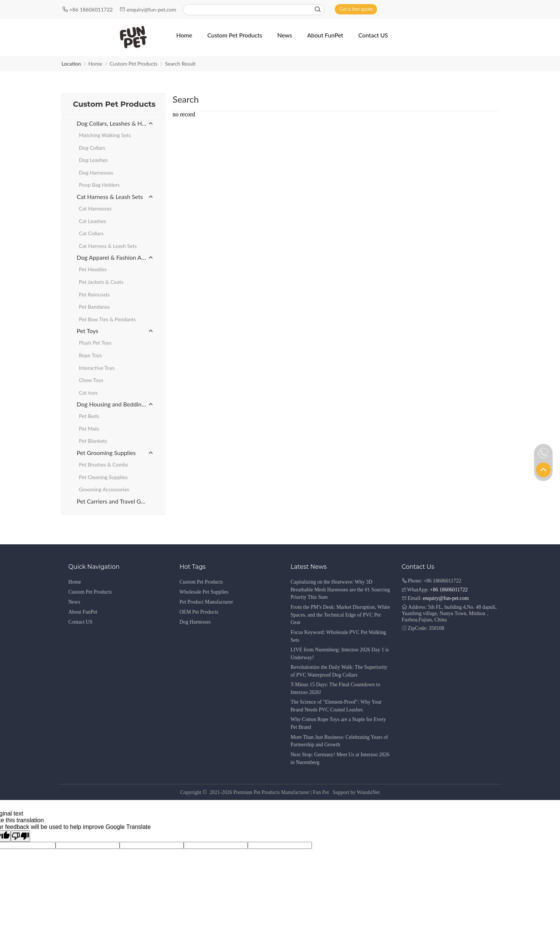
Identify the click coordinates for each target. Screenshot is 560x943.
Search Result (180, 64)
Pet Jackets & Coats (101, 282)
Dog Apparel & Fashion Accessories (115, 257)
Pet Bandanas (94, 307)
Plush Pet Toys (95, 343)
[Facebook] (477, 9)
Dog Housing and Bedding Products (115, 404)
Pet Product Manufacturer (206, 602)
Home (95, 64)
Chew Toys (91, 380)
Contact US (81, 622)
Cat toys (88, 393)
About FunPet (83, 612)
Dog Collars (92, 148)
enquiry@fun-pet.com (152, 9)
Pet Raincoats (94, 294)
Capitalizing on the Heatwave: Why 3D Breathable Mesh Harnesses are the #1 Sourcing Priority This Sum (340, 590)
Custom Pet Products (134, 64)
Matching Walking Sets (105, 135)
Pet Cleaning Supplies (103, 477)
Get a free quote (356, 9)
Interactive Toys (97, 368)
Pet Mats (89, 429)
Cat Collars (91, 233)
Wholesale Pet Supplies (204, 592)
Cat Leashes (92, 221)
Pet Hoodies (93, 269)
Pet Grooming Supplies (106, 453)
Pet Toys (87, 331)
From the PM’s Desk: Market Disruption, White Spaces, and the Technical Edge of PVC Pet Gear (340, 615)
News (74, 602)
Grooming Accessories (104, 489)
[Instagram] (498, 9)
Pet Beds (89, 416)
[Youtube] (488, 9)
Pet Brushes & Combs (104, 464)
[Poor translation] (20, 836)
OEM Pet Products (199, 612)
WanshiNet (369, 792)
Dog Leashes (93, 160)
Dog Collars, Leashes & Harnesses (115, 123)
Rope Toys (90, 355)
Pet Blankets (93, 441)
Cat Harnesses (95, 208)
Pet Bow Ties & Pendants (107, 319)
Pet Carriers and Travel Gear (113, 501)
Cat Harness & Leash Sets (110, 197)
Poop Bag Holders (99, 185)
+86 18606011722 (92, 9)
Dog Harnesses (96, 172)
